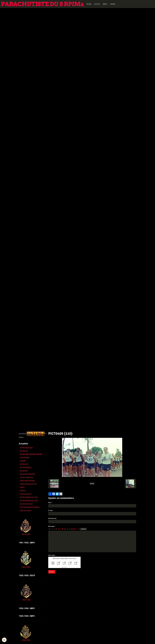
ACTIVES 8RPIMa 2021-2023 (29, 501)
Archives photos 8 (26, 494)
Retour (92, 484)
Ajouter (52, 572)
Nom (50, 503)
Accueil (89, 4)
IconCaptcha (64, 567)
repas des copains (26, 511)
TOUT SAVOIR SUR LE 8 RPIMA (30, 507)
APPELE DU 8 (24, 464)
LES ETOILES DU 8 (26, 468)
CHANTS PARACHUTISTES (28, 484)
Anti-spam (52, 555)
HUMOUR (23, 491)
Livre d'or (97, 4)
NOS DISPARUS (25, 458)
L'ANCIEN (23, 461)
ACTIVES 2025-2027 (26, 448)
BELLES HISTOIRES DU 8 (27, 474)
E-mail (50, 510)
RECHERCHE (24, 451)
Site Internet (52, 518)
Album (105, 4)
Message (51, 526)
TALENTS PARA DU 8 (26, 477)
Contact (113, 4)
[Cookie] (4, 640)
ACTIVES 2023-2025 (26, 504)
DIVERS (22, 487)
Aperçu (83, 529)
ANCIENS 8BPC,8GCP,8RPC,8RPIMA (31, 454)
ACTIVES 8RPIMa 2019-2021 (29, 497)
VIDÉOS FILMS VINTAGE (27, 481)
